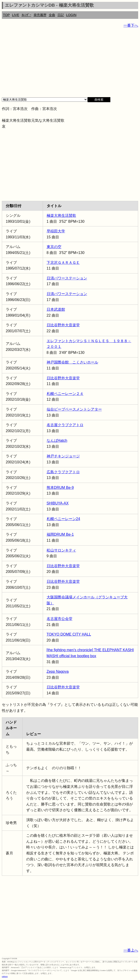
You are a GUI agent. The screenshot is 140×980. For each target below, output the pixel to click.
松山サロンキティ (61, 550)
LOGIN (71, 15)
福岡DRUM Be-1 (60, 534)
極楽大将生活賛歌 (61, 215)
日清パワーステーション (67, 278)
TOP (6, 15)
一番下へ (131, 25)
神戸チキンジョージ (63, 456)
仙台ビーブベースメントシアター (74, 409)
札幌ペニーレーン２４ (65, 394)
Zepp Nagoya (58, 672)
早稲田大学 (56, 231)
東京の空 (54, 247)
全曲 (52, 15)
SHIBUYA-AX (58, 503)
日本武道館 (56, 309)
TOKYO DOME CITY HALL (69, 634)
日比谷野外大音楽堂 (63, 325)
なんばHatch (57, 441)
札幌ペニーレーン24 (63, 519)
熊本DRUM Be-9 (60, 488)
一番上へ (131, 950)
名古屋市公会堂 (60, 619)
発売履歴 (40, 15)
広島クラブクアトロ (63, 472)
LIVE (16, 15)
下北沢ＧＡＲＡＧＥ (63, 263)
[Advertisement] (70, 64)
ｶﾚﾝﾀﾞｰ (26, 15)
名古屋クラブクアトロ (65, 425)
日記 (61, 15)
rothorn (5, 976)
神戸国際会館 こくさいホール (72, 362)
